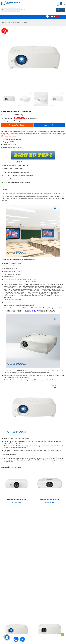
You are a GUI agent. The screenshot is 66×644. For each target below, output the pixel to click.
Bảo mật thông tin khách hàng (53, 572)
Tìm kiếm (61, 10)
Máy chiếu (11, 22)
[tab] (5, 190)
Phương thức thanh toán (53, 584)
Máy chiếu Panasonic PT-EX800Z (16, 500)
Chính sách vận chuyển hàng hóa (53, 578)
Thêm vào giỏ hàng (18, 125)
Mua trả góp (49, 125)
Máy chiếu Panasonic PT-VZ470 (49, 538)
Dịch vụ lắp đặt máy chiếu (40, 581)
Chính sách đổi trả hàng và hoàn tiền (53, 566)
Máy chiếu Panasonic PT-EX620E (49, 500)
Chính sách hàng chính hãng (53, 594)
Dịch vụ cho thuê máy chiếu (40, 569)
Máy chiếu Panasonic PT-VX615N (16, 538)
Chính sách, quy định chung (53, 559)
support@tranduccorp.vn (12, 587)
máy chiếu (32, 311)
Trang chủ (4, 22)
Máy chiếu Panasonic (21, 22)
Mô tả (5, 190)
